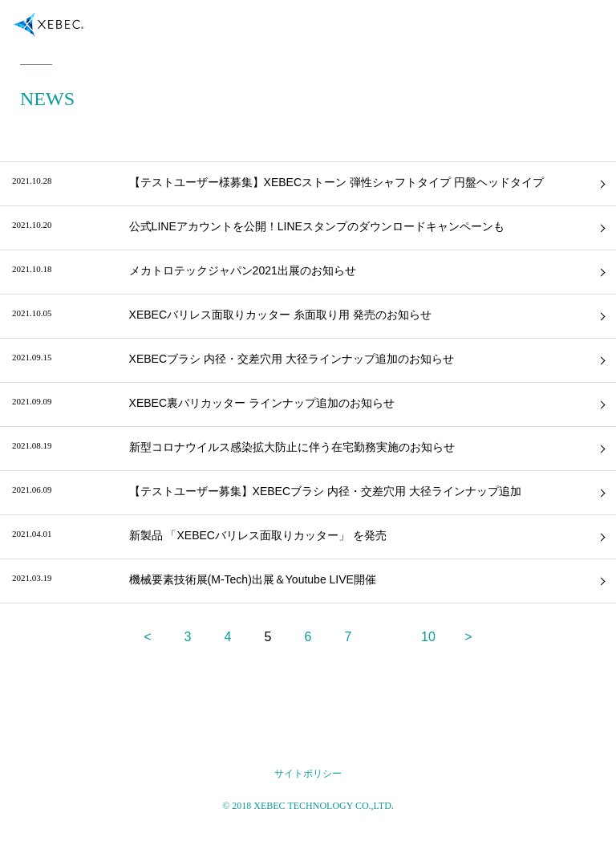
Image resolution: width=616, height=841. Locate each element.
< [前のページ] (147, 637)
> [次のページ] (468, 637)
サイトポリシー (308, 774)
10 (428, 637)
